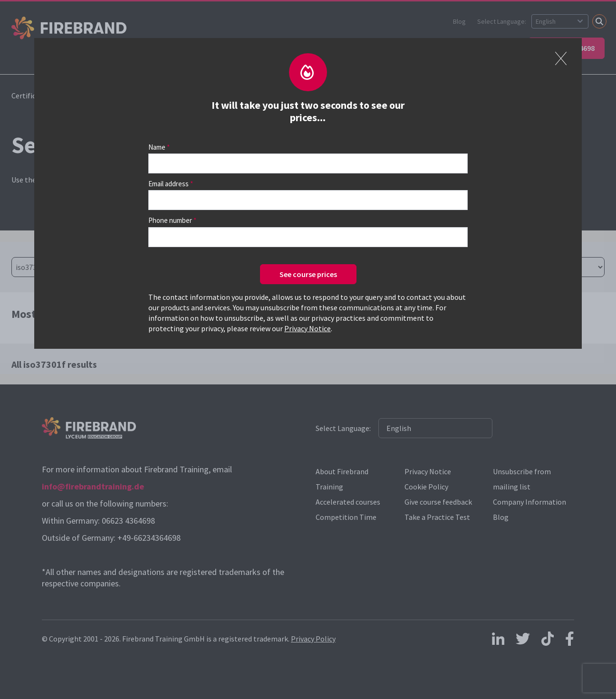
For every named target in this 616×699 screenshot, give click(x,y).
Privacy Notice (308, 328)
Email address (168, 184)
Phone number (170, 220)
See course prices (308, 274)
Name (157, 147)
